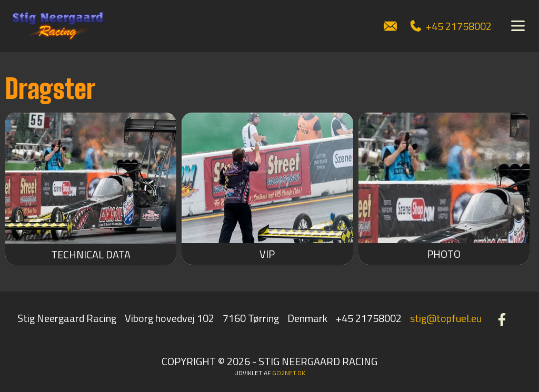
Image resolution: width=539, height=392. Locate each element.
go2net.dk (289, 373)
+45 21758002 (451, 26)
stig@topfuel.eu (446, 318)
